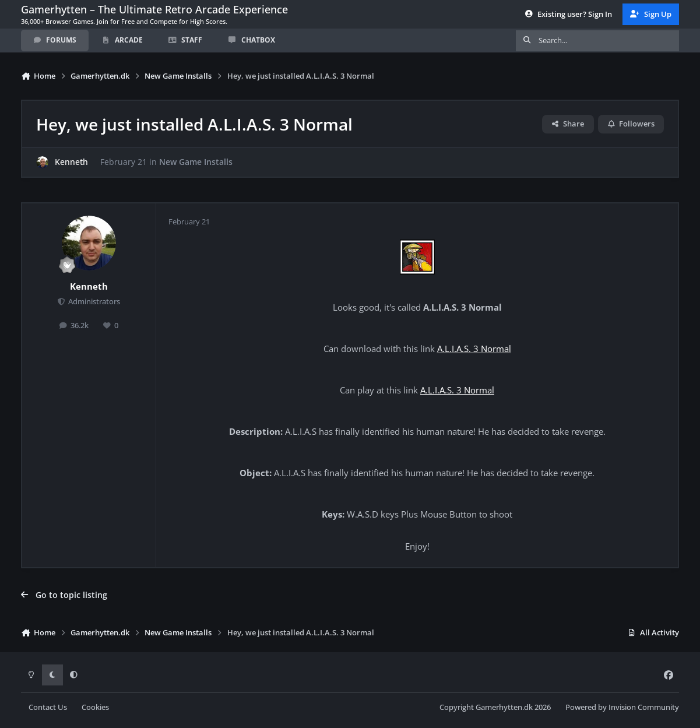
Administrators (93, 302)
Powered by (622, 707)
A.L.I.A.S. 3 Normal (474, 349)
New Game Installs (196, 162)
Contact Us (48, 707)
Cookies (95, 707)
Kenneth (71, 162)
